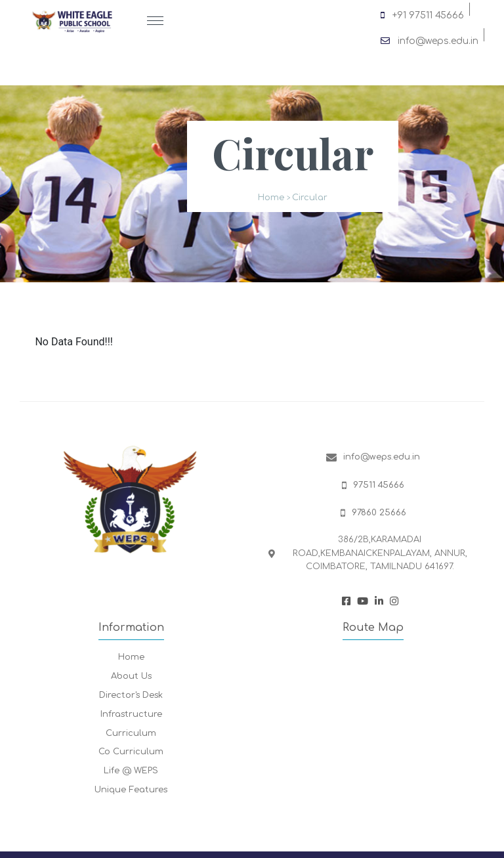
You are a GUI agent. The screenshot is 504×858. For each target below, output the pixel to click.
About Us (131, 676)
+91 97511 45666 (422, 13)
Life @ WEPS (131, 771)
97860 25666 (379, 513)
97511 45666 (379, 485)
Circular (310, 198)
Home (271, 198)
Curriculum (131, 733)
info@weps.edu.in (430, 39)
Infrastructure (131, 714)
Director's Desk (131, 695)
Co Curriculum (131, 752)
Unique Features (131, 790)
